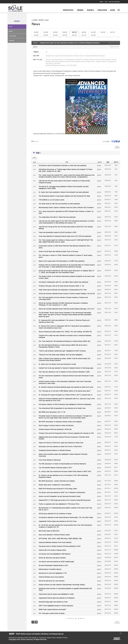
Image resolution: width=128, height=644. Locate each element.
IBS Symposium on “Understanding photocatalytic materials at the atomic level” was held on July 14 (65, 509)
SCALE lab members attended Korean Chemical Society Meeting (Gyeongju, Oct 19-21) (67, 309)
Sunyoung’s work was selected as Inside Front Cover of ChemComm (60, 446)
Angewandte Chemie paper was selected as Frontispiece (57, 598)
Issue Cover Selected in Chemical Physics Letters (54, 535)
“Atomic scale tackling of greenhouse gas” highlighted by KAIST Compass (62, 351)
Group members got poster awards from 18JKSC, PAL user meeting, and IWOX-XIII (65, 332)
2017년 (112, 32)
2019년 (93, 32)
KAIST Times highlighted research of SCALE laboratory (56, 606)
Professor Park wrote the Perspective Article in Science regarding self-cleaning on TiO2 (66, 433)
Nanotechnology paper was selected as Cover (53, 602)
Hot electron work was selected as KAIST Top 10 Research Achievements (62, 492)
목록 (117, 147)
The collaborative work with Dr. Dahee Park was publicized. (57, 217)
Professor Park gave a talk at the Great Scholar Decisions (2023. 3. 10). (62, 286)
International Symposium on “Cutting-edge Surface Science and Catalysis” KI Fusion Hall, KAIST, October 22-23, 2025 (66, 170)
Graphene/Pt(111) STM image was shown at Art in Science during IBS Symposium (65, 500)
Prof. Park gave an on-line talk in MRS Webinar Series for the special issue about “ (65, 391)
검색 (33, 622)
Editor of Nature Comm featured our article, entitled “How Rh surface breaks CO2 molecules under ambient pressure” (64, 359)
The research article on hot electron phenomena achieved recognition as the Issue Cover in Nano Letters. (67, 277)
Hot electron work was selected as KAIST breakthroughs (56, 561)
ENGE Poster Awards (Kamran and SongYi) (52, 609)
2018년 (103, 32)
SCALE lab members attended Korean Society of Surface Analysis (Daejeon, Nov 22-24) (67, 293)
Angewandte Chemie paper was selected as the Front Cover (58, 521)
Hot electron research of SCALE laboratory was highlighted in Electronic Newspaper (65, 404)
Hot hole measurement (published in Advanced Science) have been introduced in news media (66, 377)
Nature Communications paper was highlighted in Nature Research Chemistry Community (63, 455)
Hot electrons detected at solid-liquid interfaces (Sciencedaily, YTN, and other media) (66, 517)
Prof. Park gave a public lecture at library (52, 613)
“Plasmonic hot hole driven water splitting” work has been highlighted (61, 355)
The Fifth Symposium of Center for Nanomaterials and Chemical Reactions (62, 464)
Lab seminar (13, 36)
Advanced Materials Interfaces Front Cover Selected (55, 542)
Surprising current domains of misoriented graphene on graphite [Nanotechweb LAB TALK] (65, 589)
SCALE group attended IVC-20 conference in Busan (55, 513)
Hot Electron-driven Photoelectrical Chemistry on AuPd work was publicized (63, 165)
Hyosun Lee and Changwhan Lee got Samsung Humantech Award (60, 496)
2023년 (55, 32)
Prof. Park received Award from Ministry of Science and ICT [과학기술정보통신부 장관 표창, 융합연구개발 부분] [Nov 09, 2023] (66, 241)
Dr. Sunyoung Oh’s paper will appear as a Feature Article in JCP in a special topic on (66, 395)
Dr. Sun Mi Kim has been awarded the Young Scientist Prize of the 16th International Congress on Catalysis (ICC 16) (65, 526)
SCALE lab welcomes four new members (52, 581)
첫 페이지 (70, 618)
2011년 (84, 35)
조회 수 (116, 162)
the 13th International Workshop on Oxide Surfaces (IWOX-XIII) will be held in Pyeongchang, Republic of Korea (63, 346)
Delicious (119, 142)
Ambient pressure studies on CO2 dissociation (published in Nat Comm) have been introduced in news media (65, 382)
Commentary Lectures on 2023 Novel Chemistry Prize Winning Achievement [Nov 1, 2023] (65, 247)
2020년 (84, 32)
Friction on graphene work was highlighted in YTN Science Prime (59, 504)
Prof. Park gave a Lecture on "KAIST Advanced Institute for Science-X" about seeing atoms (65, 256)
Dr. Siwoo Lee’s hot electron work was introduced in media (57, 364)
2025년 (36, 32)
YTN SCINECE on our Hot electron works (51, 200)
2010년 (93, 35)
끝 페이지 (81, 618)
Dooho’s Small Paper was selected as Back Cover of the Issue (58, 251)
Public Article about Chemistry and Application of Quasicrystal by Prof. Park (63, 290)
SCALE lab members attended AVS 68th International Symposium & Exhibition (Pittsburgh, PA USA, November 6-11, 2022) (63, 304)
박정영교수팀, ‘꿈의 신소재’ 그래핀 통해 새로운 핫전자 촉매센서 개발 (60, 538)
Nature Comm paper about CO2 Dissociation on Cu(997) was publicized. (62, 261)
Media (11, 31)
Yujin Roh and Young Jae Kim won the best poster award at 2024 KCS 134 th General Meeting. (66, 228)
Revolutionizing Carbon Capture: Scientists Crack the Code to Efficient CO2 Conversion (66, 207)
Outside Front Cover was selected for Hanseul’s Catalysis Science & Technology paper (66, 368)
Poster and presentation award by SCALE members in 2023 (58, 232)
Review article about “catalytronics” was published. (55, 485)
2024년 (46, 32)
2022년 (65, 32)
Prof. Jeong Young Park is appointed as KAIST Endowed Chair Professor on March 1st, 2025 (66, 212)
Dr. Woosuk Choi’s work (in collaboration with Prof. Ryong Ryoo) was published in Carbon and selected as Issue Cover (65, 327)
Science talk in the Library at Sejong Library (52, 550)
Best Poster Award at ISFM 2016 (49, 531)
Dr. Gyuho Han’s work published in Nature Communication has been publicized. (64, 192)
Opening (11, 41)
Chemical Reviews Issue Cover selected (51, 577)
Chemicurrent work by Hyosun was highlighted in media (56, 594)
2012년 (74, 35)
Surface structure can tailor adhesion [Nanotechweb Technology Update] (62, 585)
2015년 (46, 35)
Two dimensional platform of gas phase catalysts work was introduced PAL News (64, 196)
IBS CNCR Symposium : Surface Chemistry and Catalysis (57, 481)
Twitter (112, 142)
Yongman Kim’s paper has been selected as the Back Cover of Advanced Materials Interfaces (70, 43)
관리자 (35, 47)
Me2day (114, 142)
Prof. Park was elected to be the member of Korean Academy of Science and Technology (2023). (63, 298)
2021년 (74, 32)
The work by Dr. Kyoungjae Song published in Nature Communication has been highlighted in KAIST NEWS (64, 187)
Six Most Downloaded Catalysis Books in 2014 (53, 565)
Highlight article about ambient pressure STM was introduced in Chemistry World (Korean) (64, 438)
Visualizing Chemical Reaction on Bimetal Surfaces (55, 450)
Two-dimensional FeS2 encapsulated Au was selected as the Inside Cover (62, 408)
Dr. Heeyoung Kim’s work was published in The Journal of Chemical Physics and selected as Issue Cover (64, 321)
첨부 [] (36, 141)
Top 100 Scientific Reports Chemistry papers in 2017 (55, 468)
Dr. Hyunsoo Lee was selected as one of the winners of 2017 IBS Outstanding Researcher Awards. (63, 476)
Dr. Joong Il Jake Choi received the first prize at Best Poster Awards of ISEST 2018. (65, 471)
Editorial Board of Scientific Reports (50, 569)
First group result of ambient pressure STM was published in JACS (60, 546)
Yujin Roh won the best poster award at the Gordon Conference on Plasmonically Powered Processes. (64, 182)
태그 (36, 622)
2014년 (55, 35)
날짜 (108, 162)
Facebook (117, 142)
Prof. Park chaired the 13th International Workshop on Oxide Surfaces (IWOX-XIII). (65, 341)
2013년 (65, 35)
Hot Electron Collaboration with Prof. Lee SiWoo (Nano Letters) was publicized (63, 282)
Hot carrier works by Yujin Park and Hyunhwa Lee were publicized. (59, 204)
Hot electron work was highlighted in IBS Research (55, 554)
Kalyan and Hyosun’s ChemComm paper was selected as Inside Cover (61, 443)
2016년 (36, 35)
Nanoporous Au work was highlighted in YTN (53, 573)
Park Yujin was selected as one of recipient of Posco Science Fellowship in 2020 (64, 372)
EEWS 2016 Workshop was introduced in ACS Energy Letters (58, 489)
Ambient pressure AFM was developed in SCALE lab (55, 429)
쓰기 (117, 622)
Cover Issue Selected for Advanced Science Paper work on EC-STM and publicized (65, 236)
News (10, 27)
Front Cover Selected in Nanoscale (50, 460)
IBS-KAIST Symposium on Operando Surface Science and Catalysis (60, 422)
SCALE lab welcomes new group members (52, 558)
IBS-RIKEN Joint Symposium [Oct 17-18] (52, 412)
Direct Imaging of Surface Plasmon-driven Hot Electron (56, 425)
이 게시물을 (106, 141)
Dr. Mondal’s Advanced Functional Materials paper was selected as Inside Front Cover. (66, 387)
